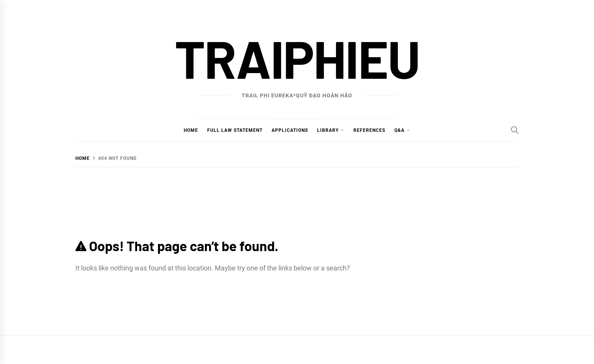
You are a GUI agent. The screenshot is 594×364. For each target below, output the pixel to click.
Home (191, 130)
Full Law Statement (235, 130)
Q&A (399, 130)
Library (328, 130)
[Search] (515, 130)
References (369, 130)
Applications (290, 130)
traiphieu (297, 58)
